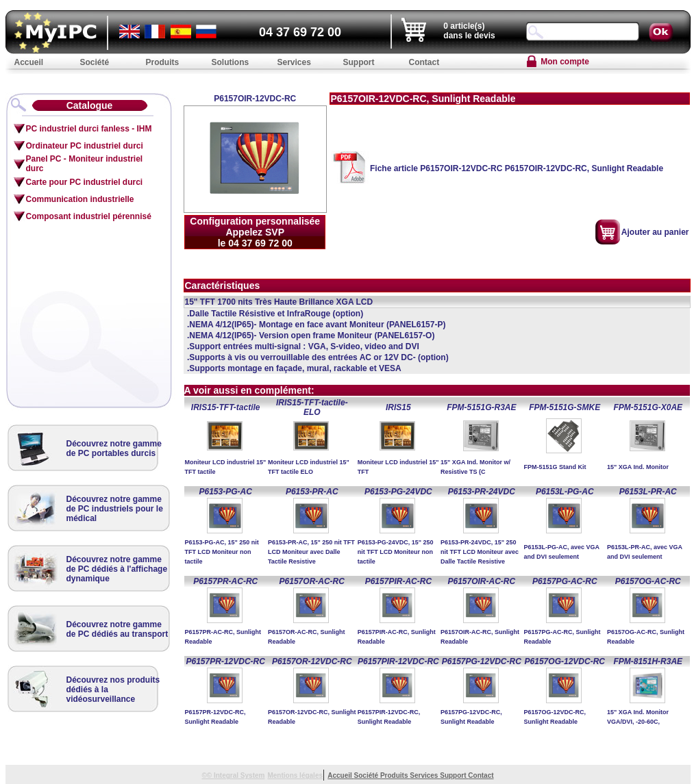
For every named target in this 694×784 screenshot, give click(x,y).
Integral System (239, 775)
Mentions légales (295, 775)
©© (208, 775)
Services (425, 775)
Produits (395, 775)
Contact (481, 775)
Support (454, 775)
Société (367, 775)
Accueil (340, 775)
